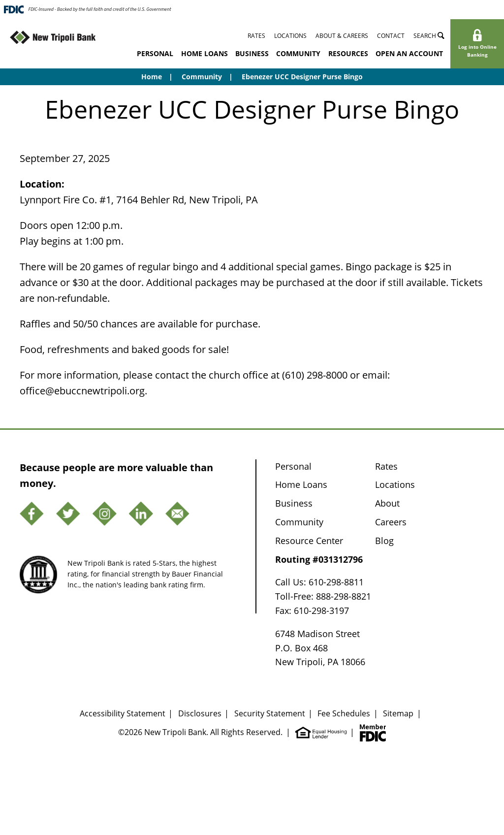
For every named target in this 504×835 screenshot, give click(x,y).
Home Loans (205, 53)
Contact (391, 36)
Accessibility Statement (123, 713)
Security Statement (270, 713)
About (387, 503)
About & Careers (342, 36)
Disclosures (200, 713)
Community (298, 53)
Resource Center (309, 541)
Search (429, 36)
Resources (348, 53)
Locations (290, 36)
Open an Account (409, 53)
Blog (384, 541)
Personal (155, 53)
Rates (256, 36)
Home (152, 77)
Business (252, 53)
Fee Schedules (344, 713)
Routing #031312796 (319, 559)
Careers (391, 522)
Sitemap (398, 713)
